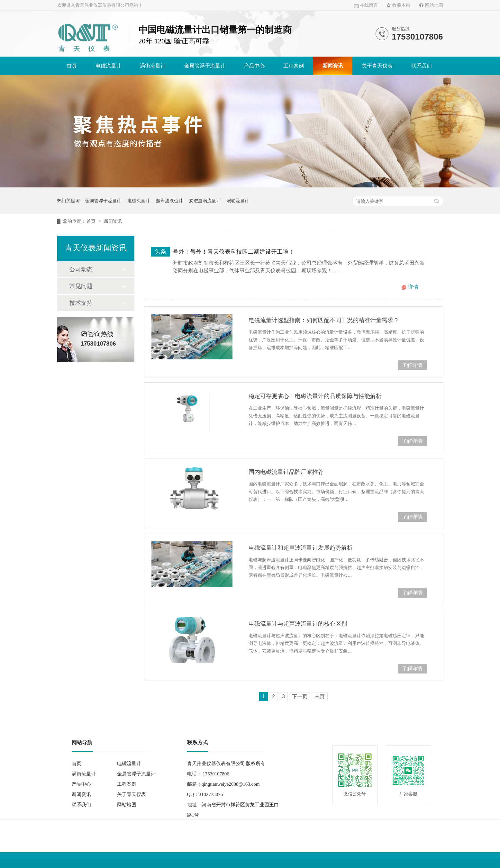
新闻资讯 (333, 66)
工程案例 (294, 66)
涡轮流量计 (238, 201)
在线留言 (369, 5)
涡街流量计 (153, 66)
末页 (320, 696)
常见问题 (81, 286)
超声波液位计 (169, 201)
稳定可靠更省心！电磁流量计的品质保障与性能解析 (315, 396)
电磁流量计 (108, 66)
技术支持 (81, 303)
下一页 (300, 696)
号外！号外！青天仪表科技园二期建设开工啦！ (233, 252)
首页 (72, 66)
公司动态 (81, 269)
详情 (413, 287)
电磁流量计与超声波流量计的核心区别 (298, 624)
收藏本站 (401, 5)
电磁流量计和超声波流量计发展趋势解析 (301, 548)
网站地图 (434, 5)
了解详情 (412, 365)
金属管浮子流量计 (205, 66)
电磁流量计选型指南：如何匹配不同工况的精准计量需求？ (324, 320)
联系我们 (422, 66)
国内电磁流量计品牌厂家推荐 (286, 472)
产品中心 (254, 66)
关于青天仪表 (377, 66)
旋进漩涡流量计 (205, 201)
